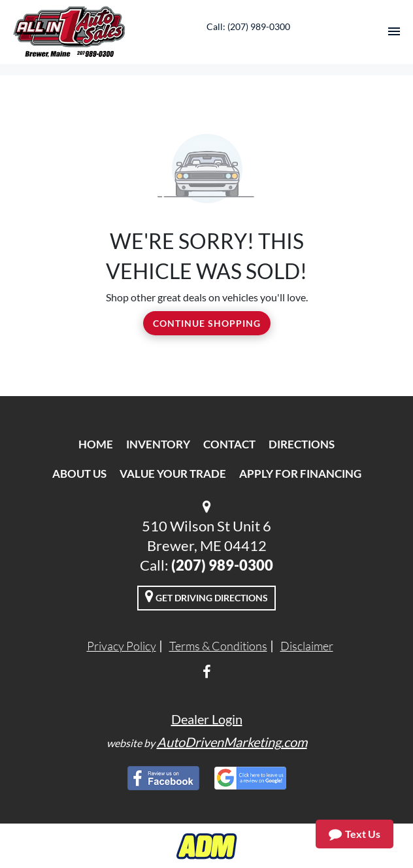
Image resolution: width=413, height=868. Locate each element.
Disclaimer (307, 646)
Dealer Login (207, 719)
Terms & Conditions (218, 646)
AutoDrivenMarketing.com (232, 742)
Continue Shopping (207, 323)
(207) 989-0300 (222, 565)
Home (96, 444)
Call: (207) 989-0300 (248, 26)
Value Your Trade (173, 474)
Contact (229, 444)
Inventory (158, 444)
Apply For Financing (300, 474)
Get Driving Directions (206, 596)
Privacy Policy (122, 646)
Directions (302, 444)
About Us (79, 474)
